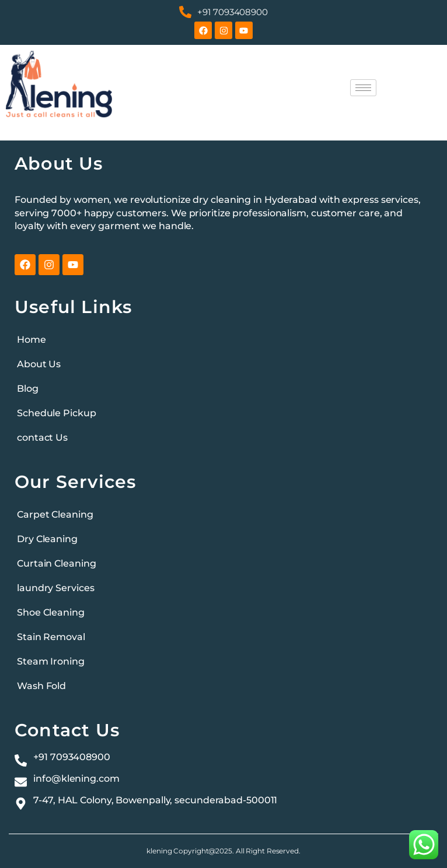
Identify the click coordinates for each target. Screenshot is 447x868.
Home (32, 340)
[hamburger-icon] (363, 88)
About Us (39, 364)
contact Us (42, 437)
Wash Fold (41, 686)
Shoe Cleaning (51, 612)
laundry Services (55, 588)
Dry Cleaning (47, 539)
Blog (28, 389)
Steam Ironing (51, 661)
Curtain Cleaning (56, 563)
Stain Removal (51, 637)
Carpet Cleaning (55, 514)
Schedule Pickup (57, 413)
